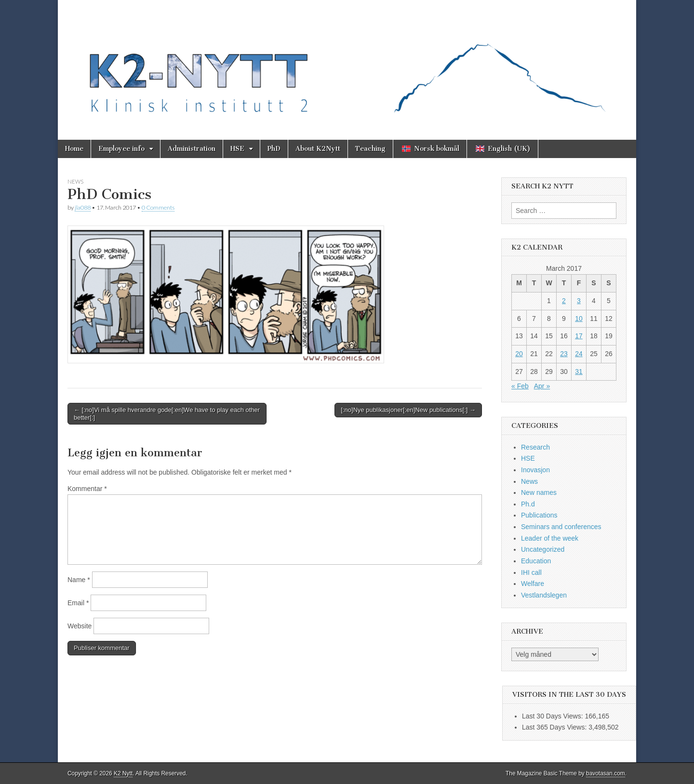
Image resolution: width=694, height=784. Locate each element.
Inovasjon (535, 470)
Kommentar (87, 489)
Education (536, 561)
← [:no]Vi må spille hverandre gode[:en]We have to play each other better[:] (167, 414)
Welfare (533, 584)
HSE (237, 149)
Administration (192, 149)
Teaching (370, 149)
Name (79, 580)
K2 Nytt (123, 773)
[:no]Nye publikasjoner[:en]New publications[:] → (408, 410)
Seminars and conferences (561, 527)
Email (78, 603)
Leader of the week (550, 538)
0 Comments (158, 207)
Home (74, 149)
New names (539, 492)
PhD (274, 149)
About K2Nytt (318, 149)
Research (535, 447)
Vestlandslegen (544, 595)
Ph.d (528, 504)
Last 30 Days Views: (553, 716)
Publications (539, 515)
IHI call (531, 572)
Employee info (121, 149)
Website (80, 626)
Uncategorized (543, 549)
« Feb (520, 386)
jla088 (83, 207)
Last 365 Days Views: (555, 727)
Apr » (542, 386)
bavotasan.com (606, 773)
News (75, 181)
